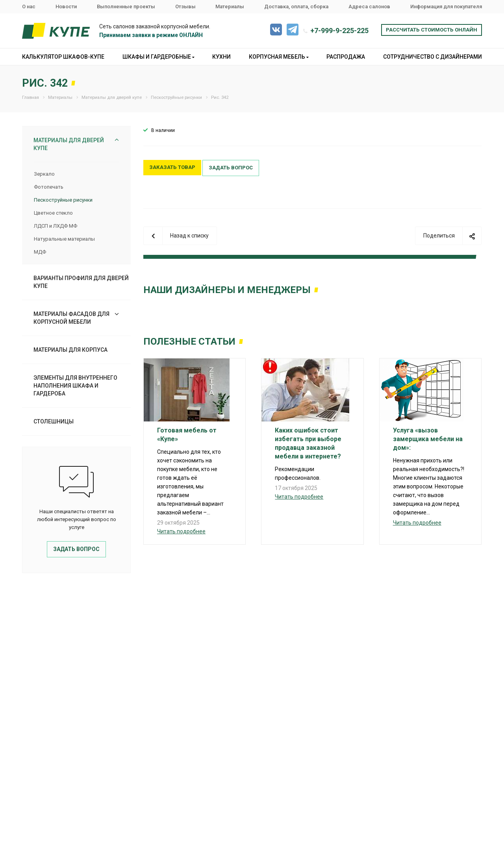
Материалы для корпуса (70, 350)
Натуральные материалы (64, 239)
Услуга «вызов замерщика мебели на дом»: (428, 439)
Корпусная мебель (279, 57)
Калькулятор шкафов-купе (63, 57)
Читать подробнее (181, 531)
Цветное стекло (53, 213)
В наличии (163, 130)
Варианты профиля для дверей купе (81, 282)
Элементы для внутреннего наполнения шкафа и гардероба (75, 386)
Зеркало (44, 174)
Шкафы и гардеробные (158, 57)
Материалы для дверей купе (69, 144)
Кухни (221, 57)
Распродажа (346, 57)
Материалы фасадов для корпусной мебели (71, 318)
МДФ (40, 252)
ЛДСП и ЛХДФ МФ (56, 226)
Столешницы (54, 421)
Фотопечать (49, 187)
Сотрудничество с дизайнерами (433, 57)
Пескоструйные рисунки (63, 200)
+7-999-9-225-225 (339, 31)
